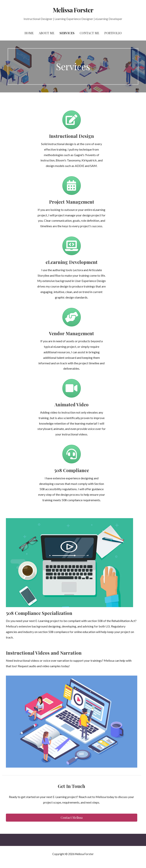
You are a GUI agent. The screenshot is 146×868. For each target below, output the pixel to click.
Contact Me (89, 33)
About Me (47, 33)
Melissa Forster (73, 10)
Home (29, 33)
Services (67, 33)
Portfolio (113, 33)
